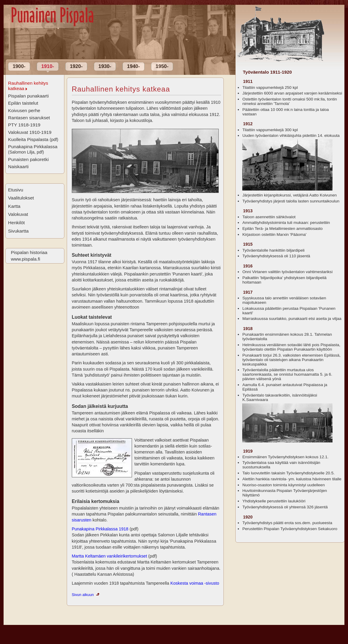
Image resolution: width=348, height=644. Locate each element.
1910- (48, 66)
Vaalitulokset (21, 198)
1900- (19, 66)
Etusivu (16, 190)
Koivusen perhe (24, 110)
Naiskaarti (18, 167)
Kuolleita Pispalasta (33, 139)
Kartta (14, 206)
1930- (105, 66)
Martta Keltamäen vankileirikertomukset (110, 556)
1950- (162, 66)
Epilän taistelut (23, 103)
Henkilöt (16, 223)
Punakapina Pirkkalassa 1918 (101, 529)
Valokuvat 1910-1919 (30, 132)
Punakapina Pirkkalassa (33, 149)
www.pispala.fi (25, 259)
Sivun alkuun (83, 595)
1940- (133, 66)
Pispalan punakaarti (28, 96)
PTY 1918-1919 (24, 125)
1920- (76, 66)
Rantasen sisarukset (29, 118)
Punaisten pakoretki (28, 159)
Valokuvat (18, 214)
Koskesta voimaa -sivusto (195, 583)
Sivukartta (18, 231)
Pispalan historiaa (29, 252)
